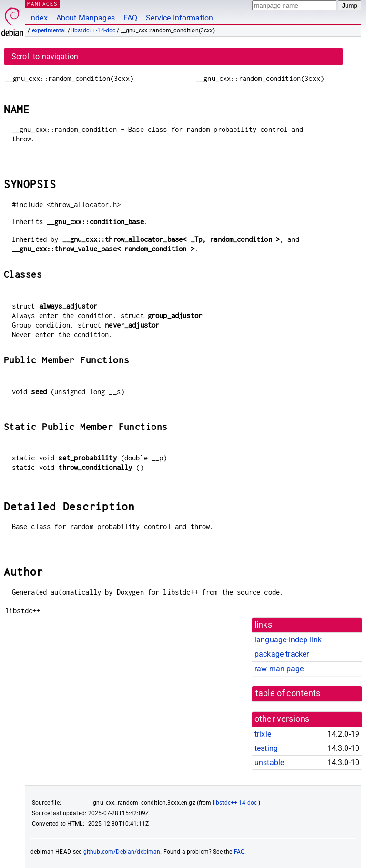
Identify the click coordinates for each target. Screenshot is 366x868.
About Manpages (86, 18)
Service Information (179, 18)
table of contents (288, 693)
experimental (49, 30)
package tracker (282, 654)
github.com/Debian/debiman (122, 852)
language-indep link (288, 640)
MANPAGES (42, 4)
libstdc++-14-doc (93, 30)
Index (38, 18)
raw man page (279, 669)
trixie (263, 734)
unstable (269, 763)
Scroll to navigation (45, 56)
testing (266, 748)
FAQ (130, 18)
